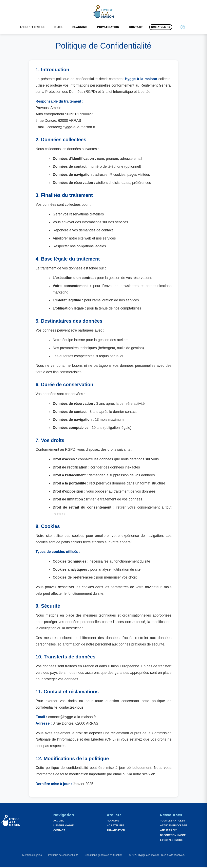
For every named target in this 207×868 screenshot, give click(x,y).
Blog (59, 28)
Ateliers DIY (168, 832)
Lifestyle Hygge (171, 841)
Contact (136, 28)
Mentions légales (32, 856)
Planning (80, 28)
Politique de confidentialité (63, 856)
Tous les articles (173, 822)
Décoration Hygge (173, 836)
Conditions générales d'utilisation (104, 856)
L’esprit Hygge (32, 28)
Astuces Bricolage (174, 827)
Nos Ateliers (161, 28)
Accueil (59, 822)
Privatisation (108, 28)
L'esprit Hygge (63, 827)
